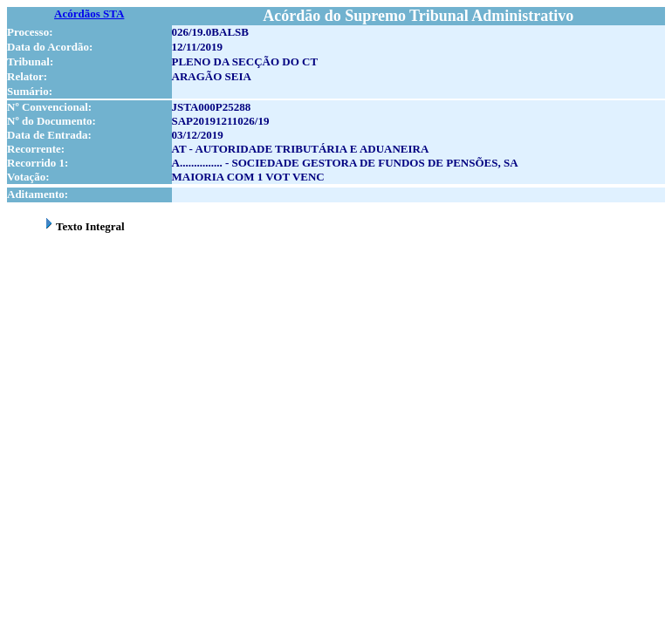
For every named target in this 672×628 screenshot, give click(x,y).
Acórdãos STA (89, 14)
